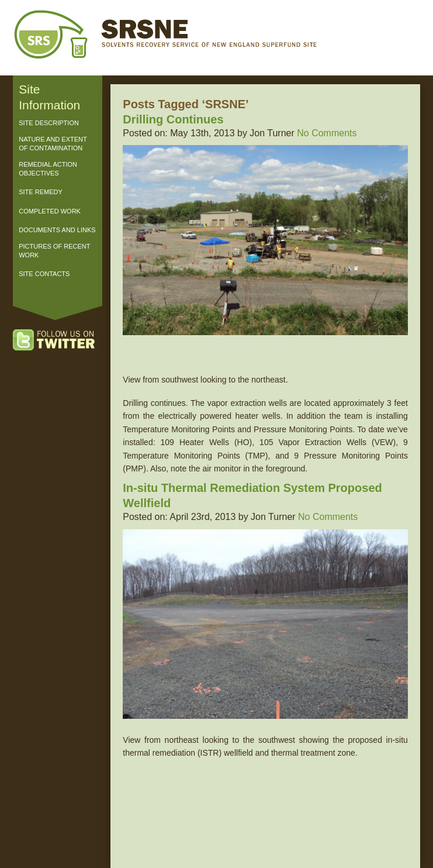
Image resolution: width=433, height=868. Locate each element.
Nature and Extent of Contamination (53, 144)
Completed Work (50, 211)
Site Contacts (44, 274)
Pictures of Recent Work (54, 251)
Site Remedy (41, 192)
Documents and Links (57, 230)
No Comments (327, 133)
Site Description (49, 123)
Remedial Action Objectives (48, 169)
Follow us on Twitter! (65, 341)
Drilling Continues (173, 119)
